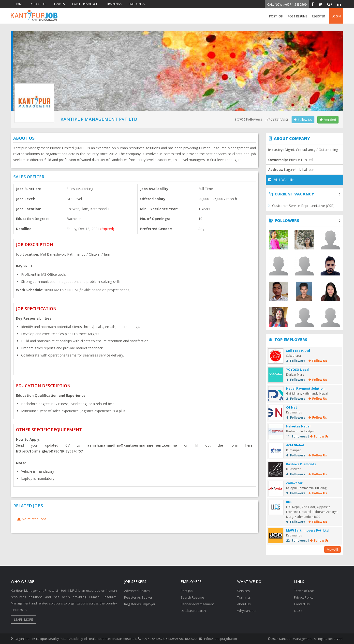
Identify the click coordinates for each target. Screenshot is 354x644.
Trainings (244, 597)
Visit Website (281, 180)
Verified (328, 120)
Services (244, 591)
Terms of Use (304, 591)
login (336, 16)
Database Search (194, 610)
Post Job (276, 16)
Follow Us (303, 120)
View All (332, 550)
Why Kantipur (247, 610)
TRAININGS (114, 4)
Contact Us (302, 603)
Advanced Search (137, 591)
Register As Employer (140, 603)
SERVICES (59, 4)
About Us (244, 603)
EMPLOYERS (137, 4)
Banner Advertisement (198, 603)
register (318, 16)
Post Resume (297, 16)
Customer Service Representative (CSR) (303, 206)
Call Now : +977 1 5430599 (287, 5)
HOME (19, 4)
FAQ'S (298, 610)
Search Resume (192, 597)
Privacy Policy (304, 597)
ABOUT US (38, 4)
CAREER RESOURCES (86, 4)
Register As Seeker (138, 597)
